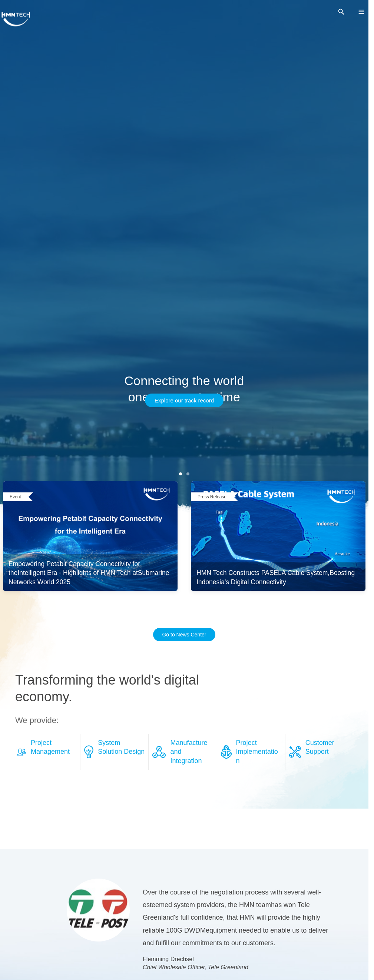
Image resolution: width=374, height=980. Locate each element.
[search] (341, 12)
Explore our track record (184, 400)
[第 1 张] (181, 474)
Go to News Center (184, 635)
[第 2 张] (188, 474)
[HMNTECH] (16, 19)
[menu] (361, 12)
